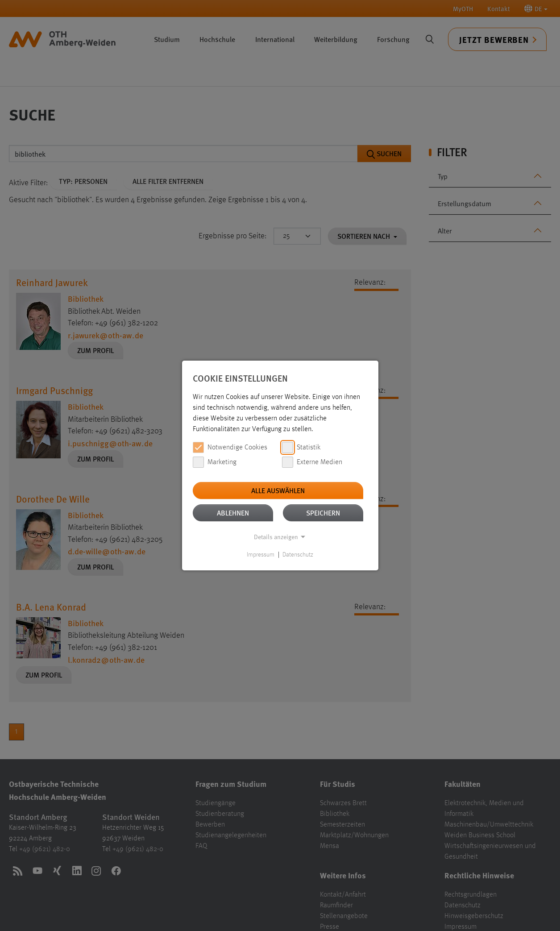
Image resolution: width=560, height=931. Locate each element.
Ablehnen (233, 513)
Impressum (261, 555)
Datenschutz (298, 555)
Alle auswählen (278, 490)
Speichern (323, 513)
